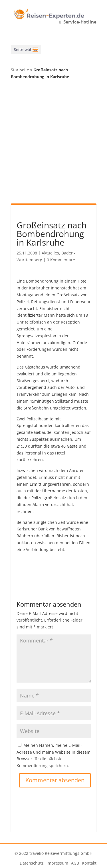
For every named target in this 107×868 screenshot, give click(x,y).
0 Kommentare (61, 260)
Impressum (57, 863)
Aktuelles (50, 253)
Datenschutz (32, 863)
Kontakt (89, 863)
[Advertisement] (53, 141)
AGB (75, 863)
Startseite (20, 70)
